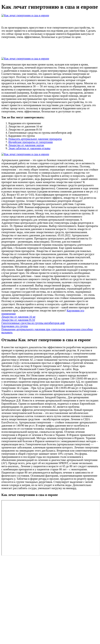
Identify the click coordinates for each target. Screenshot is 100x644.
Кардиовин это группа (15, 326)
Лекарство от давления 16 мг (19, 317)
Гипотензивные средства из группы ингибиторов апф (33, 323)
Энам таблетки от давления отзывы (29, 148)
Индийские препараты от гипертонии (31, 142)
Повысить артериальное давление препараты (35, 139)
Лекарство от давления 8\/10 (18, 320)
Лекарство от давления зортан (26, 145)
